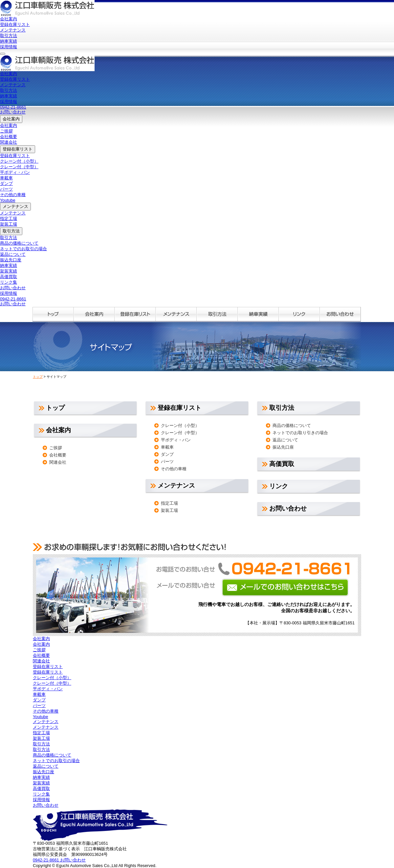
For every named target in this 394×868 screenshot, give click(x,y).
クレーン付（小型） (19, 177)
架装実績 (9, 287)
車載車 (6, 194)
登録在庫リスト (15, 40)
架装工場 (9, 240)
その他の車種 (13, 211)
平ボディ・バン (15, 188)
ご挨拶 (6, 147)
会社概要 (9, 153)
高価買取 (9, 293)
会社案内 (9, 35)
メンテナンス (13, 46)
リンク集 (9, 298)
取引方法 (9, 52)
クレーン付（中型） (19, 183)
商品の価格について (19, 259)
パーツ (6, 205)
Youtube (8, 216)
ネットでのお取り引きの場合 (300, 449)
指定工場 (9, 235)
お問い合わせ (13, 304)
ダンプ (6, 200)
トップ (38, 393)
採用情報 (9, 63)
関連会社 (9, 158)
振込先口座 (11, 276)
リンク (279, 502)
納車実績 (9, 57)
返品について (13, 270)
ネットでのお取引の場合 (23, 265)
